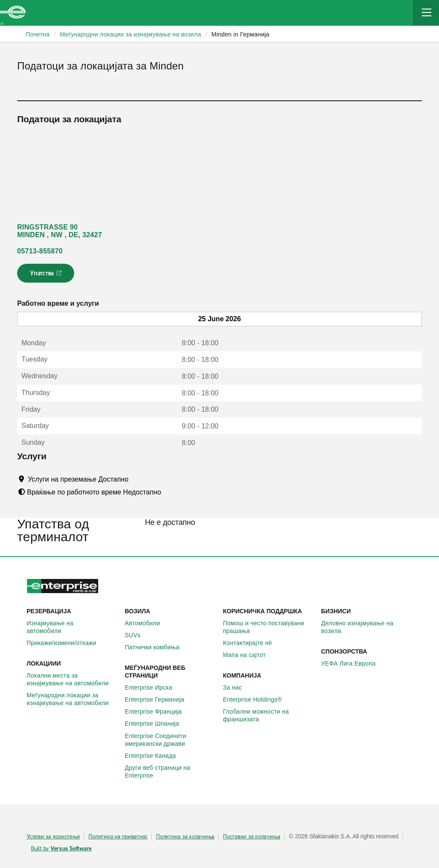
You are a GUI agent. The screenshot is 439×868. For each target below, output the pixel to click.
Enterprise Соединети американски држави (170, 740)
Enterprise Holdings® (257, 699)
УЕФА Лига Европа (353, 663)
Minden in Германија (240, 34)
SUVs (137, 635)
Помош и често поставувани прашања (269, 627)
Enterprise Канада (155, 756)
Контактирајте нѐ (252, 643)
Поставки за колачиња (252, 837)
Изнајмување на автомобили (72, 627)
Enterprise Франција (158, 711)
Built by (61, 849)
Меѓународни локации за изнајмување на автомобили (72, 699)
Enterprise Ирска (153, 687)
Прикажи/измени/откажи (66, 643)
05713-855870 (40, 251)
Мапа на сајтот (249, 655)
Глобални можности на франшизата (269, 715)
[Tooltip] (137, 479)
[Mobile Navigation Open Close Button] (426, 13)
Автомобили (147, 623)
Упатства (47, 276)
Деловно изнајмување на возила (367, 627)
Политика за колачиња (185, 837)
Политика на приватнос (118, 837)
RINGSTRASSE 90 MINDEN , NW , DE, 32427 (60, 231)
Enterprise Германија (159, 699)
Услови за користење (53, 837)
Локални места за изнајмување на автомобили (72, 679)
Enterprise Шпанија (157, 723)
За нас (237, 687)
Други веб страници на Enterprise (170, 772)
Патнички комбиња (157, 647)
